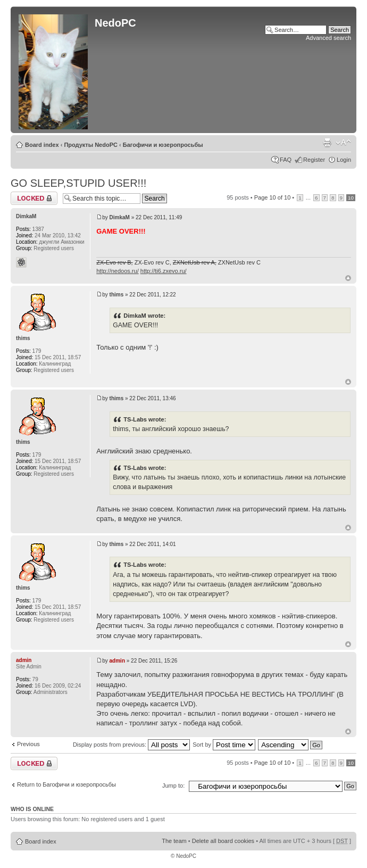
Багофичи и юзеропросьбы (163, 145)
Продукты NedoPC (91, 145)
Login (344, 160)
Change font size (343, 143)
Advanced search (328, 38)
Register (314, 160)
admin (117, 661)
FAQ (286, 160)
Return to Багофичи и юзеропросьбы (66, 784)
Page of (273, 197)
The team (174, 841)
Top (348, 278)
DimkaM (120, 217)
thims (117, 295)
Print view (327, 143)
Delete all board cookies (223, 841)
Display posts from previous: (131, 745)
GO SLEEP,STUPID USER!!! (78, 183)
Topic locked (34, 198)
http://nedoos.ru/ (118, 271)
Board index (42, 145)
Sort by (224, 745)
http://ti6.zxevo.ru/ (164, 271)
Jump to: (173, 786)
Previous (28, 744)
